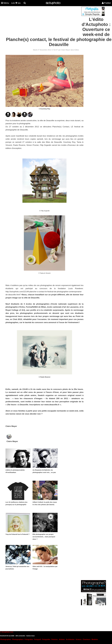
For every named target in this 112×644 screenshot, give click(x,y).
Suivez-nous (30, 636)
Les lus (16, 3)
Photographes (6, 639)
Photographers (18, 639)
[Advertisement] (44, 21)
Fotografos (29, 639)
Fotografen (46, 639)
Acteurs (79, 639)
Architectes (70, 639)
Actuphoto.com (7, 632)
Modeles (95, 639)
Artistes (62, 639)
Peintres (55, 639)
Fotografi (37, 639)
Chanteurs (87, 639)
